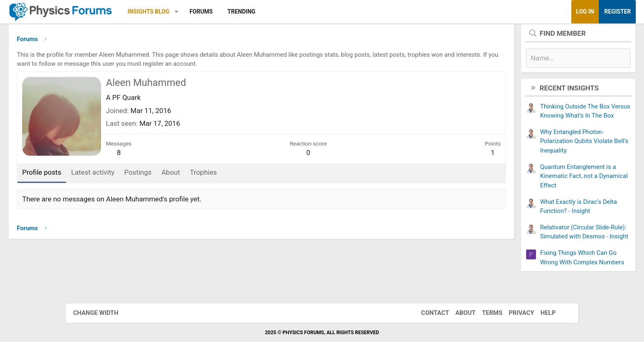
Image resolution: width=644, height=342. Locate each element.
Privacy (513, 313)
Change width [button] (104, 313)
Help (540, 313)
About (457, 313)
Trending (307, 12)
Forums (266, 12)
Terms (484, 313)
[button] (242, 12)
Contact (427, 313)
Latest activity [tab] (158, 175)
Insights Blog (214, 12)
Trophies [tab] (269, 175)
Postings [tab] (204, 175)
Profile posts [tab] (107, 175)
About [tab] (236, 175)
